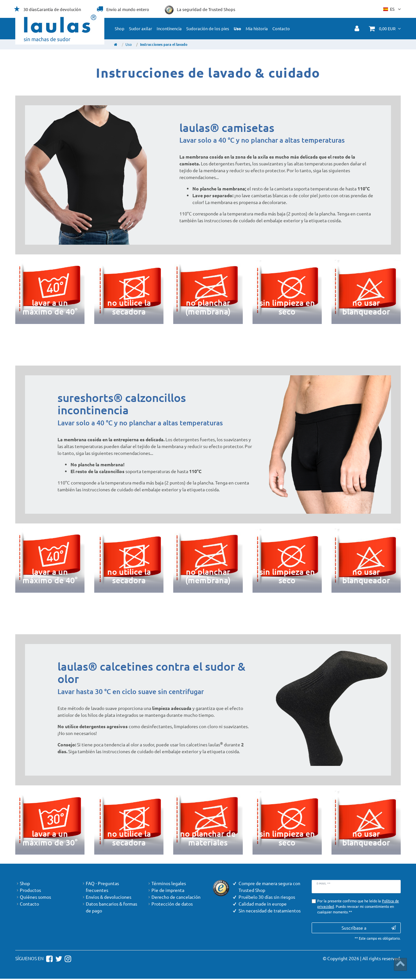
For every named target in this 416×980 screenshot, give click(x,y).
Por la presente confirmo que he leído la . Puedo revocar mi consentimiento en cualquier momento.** (358, 906)
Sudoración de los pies (208, 28)
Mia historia (257, 28)
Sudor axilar (141, 28)
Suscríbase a (369, 928)
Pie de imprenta (166, 890)
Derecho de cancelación (174, 897)
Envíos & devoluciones (106, 897)
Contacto (281, 28)
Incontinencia (169, 28)
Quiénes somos (33, 897)
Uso (237, 28)
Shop (120, 28)
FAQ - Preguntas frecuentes (100, 887)
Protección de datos (170, 904)
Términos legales (166, 883)
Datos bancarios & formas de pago (109, 907)
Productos (28, 890)
